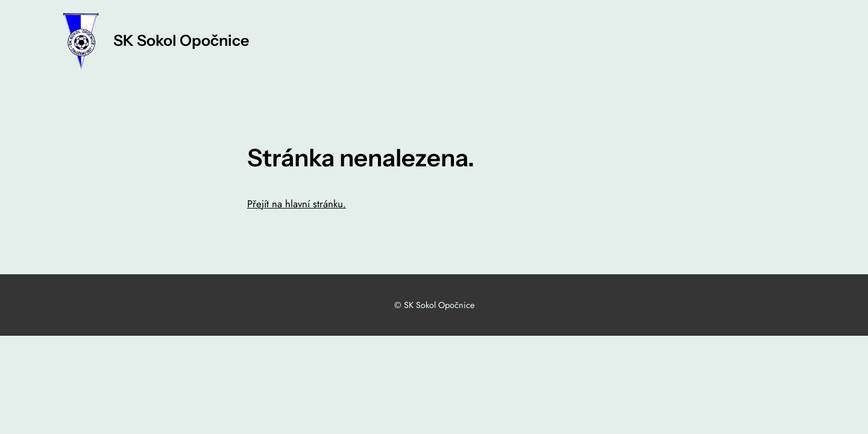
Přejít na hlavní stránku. (297, 204)
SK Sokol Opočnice (181, 40)
